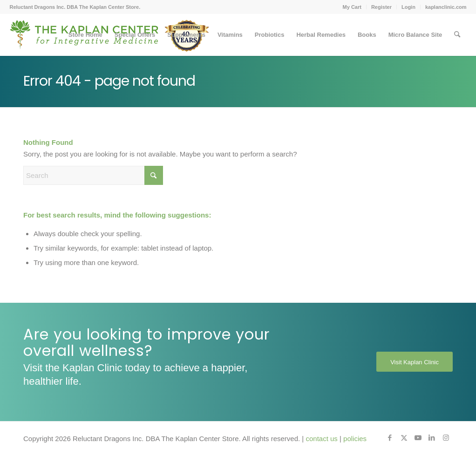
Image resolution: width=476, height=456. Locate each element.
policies (355, 439)
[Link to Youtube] (418, 438)
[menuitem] (352, 7)
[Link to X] (404, 438)
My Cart (352, 7)
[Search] (457, 35)
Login (408, 7)
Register (381, 7)
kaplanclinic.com (446, 7)
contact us (321, 439)
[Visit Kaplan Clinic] (415, 362)
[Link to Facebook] (390, 438)
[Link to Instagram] (446, 438)
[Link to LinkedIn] (432, 438)
